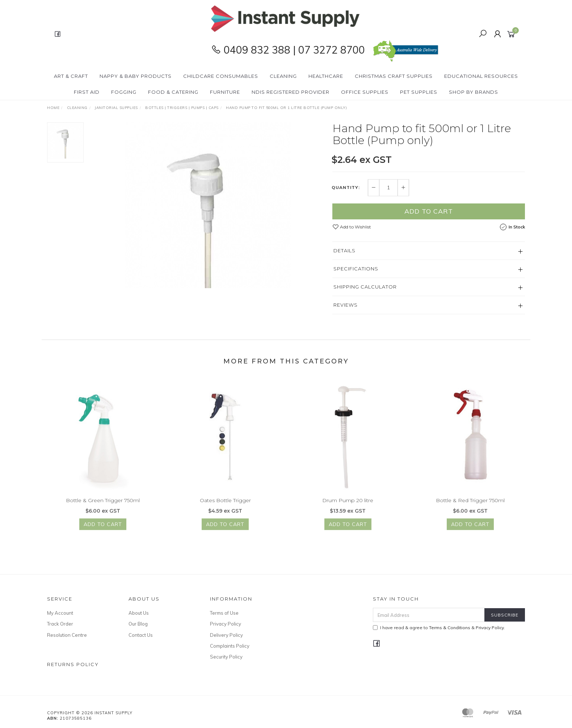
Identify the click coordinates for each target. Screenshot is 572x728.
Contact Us (141, 635)
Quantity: (346, 188)
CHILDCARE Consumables (221, 76)
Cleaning (283, 76)
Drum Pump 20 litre (348, 505)
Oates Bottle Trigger (225, 505)
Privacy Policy (226, 624)
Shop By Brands (474, 92)
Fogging (124, 92)
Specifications (356, 269)
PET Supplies (419, 92)
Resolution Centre (67, 635)
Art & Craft (71, 76)
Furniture (225, 92)
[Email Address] (429, 615)
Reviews (346, 305)
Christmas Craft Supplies (394, 76)
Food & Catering (173, 92)
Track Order (60, 624)
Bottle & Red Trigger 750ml (470, 505)
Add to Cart (429, 211)
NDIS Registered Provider (291, 92)
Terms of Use (224, 613)
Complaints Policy (230, 646)
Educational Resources (481, 76)
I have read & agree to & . (439, 628)
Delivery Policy (226, 635)
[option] (208, 205)
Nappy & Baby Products (136, 76)
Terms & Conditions (450, 628)
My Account (60, 613)
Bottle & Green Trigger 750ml (103, 505)
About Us (139, 613)
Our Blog (138, 624)
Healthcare (326, 76)
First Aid (87, 92)
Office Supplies (365, 92)
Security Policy (226, 657)
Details (344, 251)
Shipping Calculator (365, 287)
